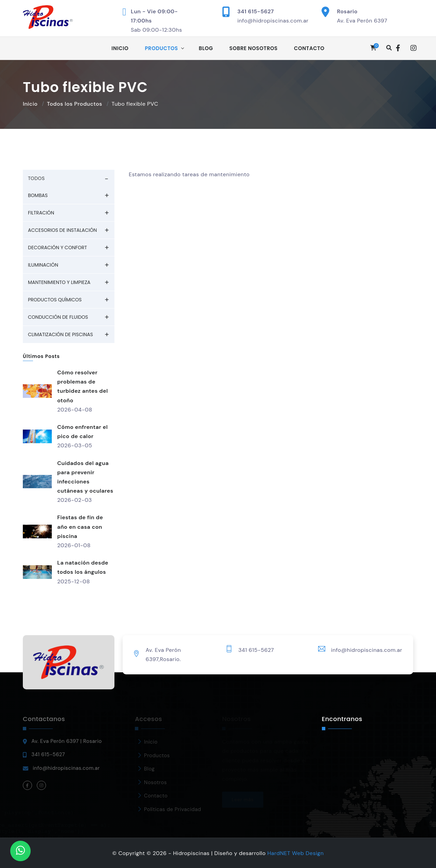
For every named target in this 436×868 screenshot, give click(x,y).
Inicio (120, 48)
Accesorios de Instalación (62, 230)
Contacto (309, 48)
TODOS (36, 178)
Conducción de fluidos (58, 317)
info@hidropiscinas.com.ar (273, 21)
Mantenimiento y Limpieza (59, 282)
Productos (161, 48)
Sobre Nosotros (253, 48)
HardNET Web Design (296, 853)
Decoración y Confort (57, 248)
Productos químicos (55, 300)
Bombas (38, 195)
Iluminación (43, 265)
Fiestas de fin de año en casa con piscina (80, 527)
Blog (206, 48)
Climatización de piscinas (60, 334)
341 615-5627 (256, 11)
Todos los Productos (75, 104)
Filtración (41, 213)
